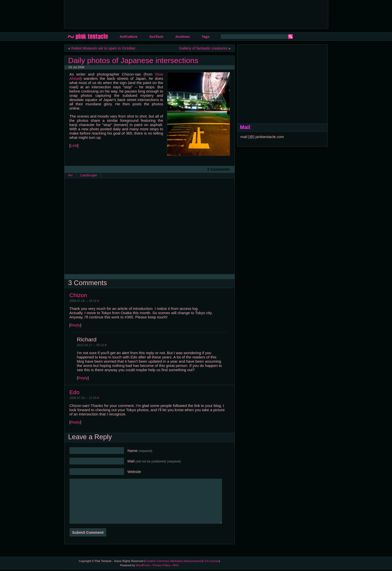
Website (134, 472)
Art (70, 175)
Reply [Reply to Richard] (83, 378)
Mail (154, 461)
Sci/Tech (156, 37)
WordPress (143, 565)
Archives (182, 37)
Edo (75, 392)
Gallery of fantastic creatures (203, 48)
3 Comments (218, 169)
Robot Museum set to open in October (103, 48)
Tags (206, 37)
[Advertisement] (159, 14)
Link (74, 145)
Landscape (89, 175)
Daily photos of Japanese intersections (133, 60)
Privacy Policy (161, 565)
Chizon (78, 295)
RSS (176, 565)
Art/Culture (129, 37)
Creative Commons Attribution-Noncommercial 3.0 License (182, 561)
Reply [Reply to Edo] (75, 422)
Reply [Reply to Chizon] (75, 325)
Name (140, 451)
